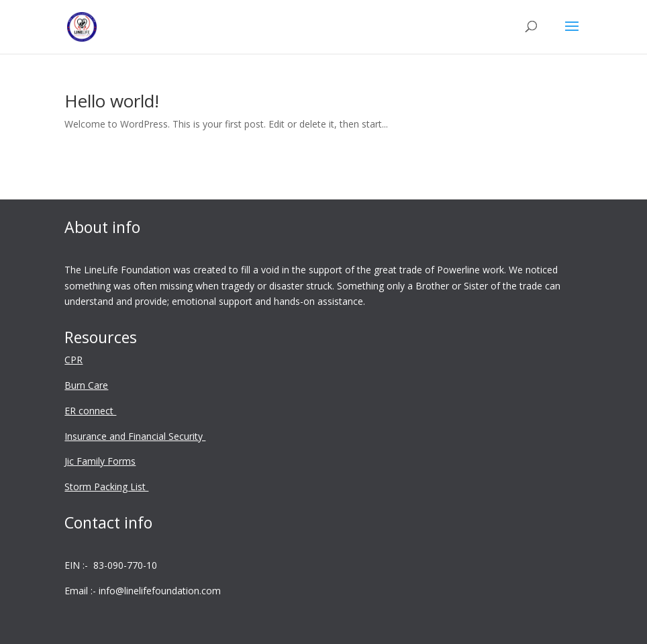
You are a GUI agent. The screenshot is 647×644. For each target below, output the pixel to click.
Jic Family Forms (100, 461)
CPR (73, 360)
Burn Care (86, 385)
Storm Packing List (106, 487)
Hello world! (112, 101)
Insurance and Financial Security (135, 436)
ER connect (90, 411)
